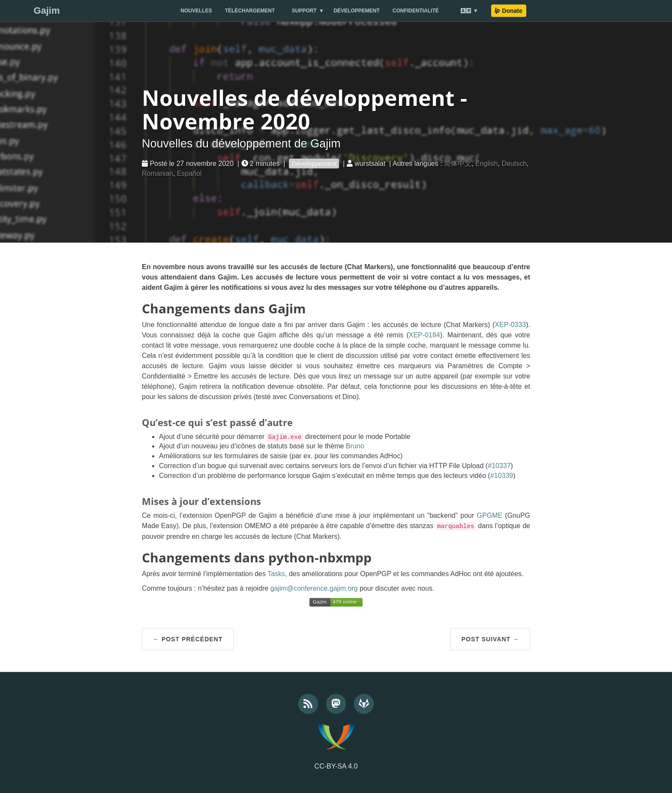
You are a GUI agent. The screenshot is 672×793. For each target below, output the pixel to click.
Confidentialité (416, 11)
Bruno (355, 446)
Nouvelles (196, 11)
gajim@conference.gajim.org (314, 588)
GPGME (490, 515)
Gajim (46, 11)
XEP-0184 (424, 335)
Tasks (276, 574)
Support (304, 11)
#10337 (499, 466)
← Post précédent (188, 639)
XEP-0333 (510, 325)
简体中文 (458, 164)
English (486, 164)
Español (189, 173)
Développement (356, 11)
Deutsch (514, 164)
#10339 (502, 476)
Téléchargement (250, 11)
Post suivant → (490, 639)
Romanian (157, 173)
